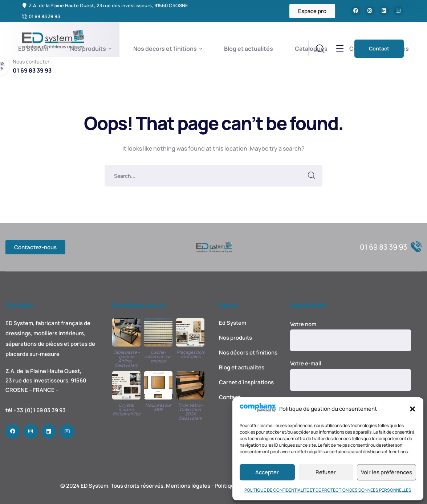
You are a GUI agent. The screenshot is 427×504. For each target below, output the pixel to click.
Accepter (267, 472)
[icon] (356, 11)
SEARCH (312, 176)
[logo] (214, 247)
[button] (412, 409)
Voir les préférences (387, 472)
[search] (320, 49)
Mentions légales (188, 486)
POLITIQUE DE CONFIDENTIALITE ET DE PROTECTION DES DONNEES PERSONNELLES (328, 490)
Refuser (326, 472)
